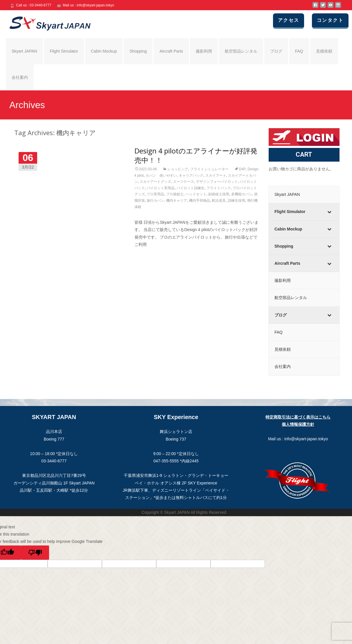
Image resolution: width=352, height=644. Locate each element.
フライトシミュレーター (209, 169)
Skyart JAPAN (24, 51)
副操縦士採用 (219, 194)
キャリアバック (191, 176)
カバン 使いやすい (161, 176)
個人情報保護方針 (298, 424)
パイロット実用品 (161, 188)
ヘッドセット (196, 194)
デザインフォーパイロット (217, 182)
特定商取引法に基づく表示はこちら (298, 417)
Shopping (138, 51)
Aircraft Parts (171, 51)
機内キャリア (177, 201)
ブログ (276, 51)
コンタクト (331, 20)
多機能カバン (242, 194)
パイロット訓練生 (191, 188)
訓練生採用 (236, 201)
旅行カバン (155, 201)
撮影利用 (204, 51)
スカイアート (216, 176)
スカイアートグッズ (155, 182)
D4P (242, 169)
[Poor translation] (35, 553)
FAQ (299, 51)
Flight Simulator (64, 51)
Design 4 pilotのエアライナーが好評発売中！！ (196, 155)
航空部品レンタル (241, 51)
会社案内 (20, 77)
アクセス (290, 20)
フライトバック (219, 188)
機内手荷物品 (200, 201)
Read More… (147, 255)
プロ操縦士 (175, 194)
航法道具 (219, 201)
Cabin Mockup (104, 51)
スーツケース (184, 182)
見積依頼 (324, 51)
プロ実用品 (155, 194)
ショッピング (178, 169)
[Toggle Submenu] (329, 212)
